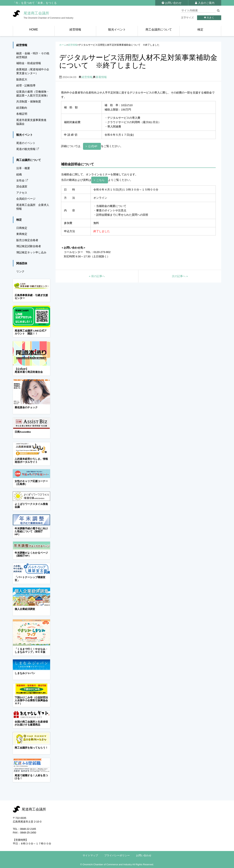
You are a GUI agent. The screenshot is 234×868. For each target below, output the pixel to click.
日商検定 (22, 228)
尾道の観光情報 (28, 149)
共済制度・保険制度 (29, 101)
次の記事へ (180, 276)
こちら (100, 180)
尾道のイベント (26, 143)
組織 (19, 174)
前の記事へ (97, 276)
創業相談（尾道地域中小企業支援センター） (33, 71)
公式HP (93, 146)
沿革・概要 (23, 168)
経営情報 (73, 45)
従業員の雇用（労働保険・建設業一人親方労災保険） (33, 94)
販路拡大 (22, 79)
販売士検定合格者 (27, 240)
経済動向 (22, 108)
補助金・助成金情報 (29, 63)
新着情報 (101, 77)
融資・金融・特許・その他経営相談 (33, 55)
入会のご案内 (205, 3)
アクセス (22, 193)
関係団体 (22, 263)
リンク (20, 271)
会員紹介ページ (26, 199)
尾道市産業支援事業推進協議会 (31, 122)
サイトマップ (90, 855)
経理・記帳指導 (26, 85)
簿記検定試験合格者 (29, 246)
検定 (19, 220)
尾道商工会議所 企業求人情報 (33, 207)
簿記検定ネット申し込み (31, 252)
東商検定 (22, 234)
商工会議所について (29, 160)
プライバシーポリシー (117, 855)
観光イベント (24, 135)
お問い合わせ (172, 3)
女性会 (22, 180)
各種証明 (22, 114)
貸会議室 (22, 186)
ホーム (63, 45)
